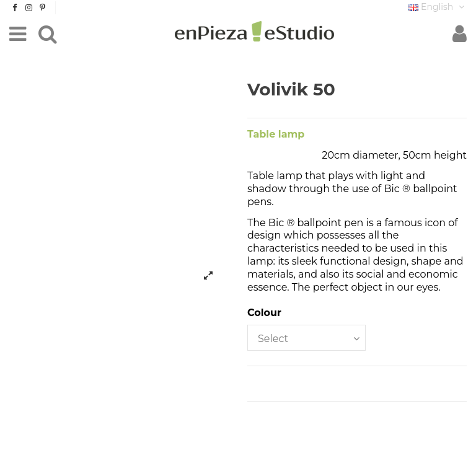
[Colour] (306, 338)
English (438, 7)
